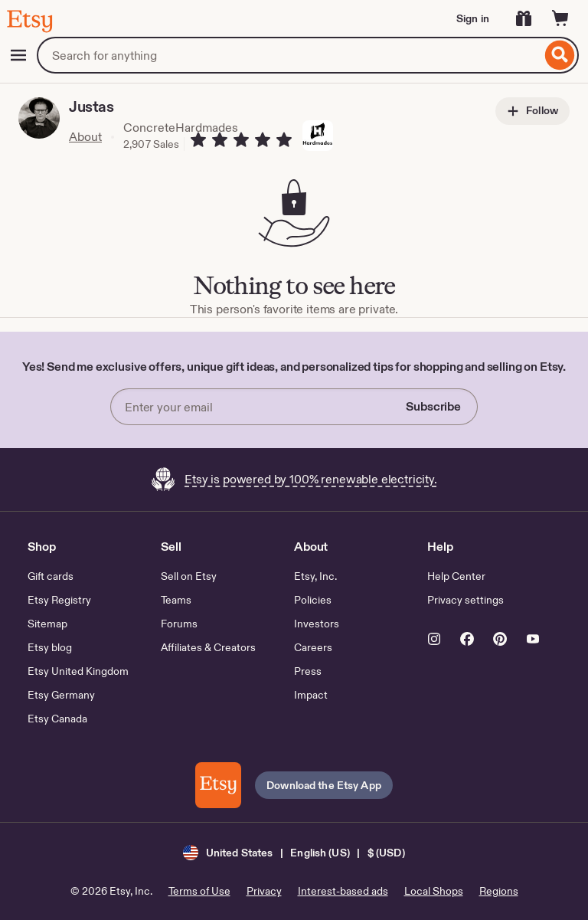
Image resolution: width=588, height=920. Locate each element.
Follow (532, 111)
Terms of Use (199, 891)
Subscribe (433, 406)
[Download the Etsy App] (218, 785)
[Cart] (560, 18)
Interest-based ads (343, 891)
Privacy (264, 891)
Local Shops (434, 891)
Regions (499, 891)
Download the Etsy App (324, 785)
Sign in (473, 18)
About (85, 137)
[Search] (560, 55)
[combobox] (289, 55)
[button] (294, 852)
